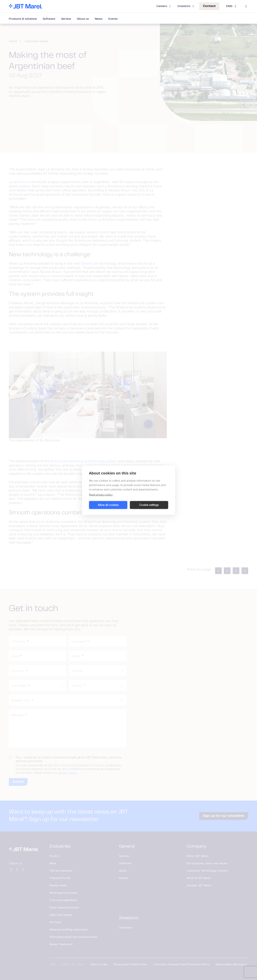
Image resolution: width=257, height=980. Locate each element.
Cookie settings (149, 505)
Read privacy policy (101, 494)
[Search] (246, 6)
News (99, 19)
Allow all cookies (108, 505)
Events (113, 19)
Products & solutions (23, 19)
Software (49, 19)
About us (83, 19)
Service (66, 19)
